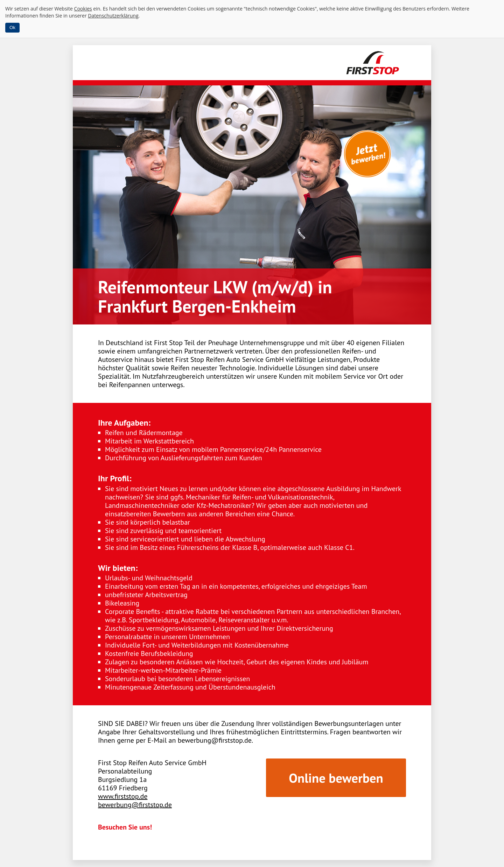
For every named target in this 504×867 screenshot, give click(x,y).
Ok (12, 27)
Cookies (83, 9)
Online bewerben (336, 778)
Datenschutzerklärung (113, 16)
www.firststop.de (123, 796)
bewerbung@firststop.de (135, 805)
